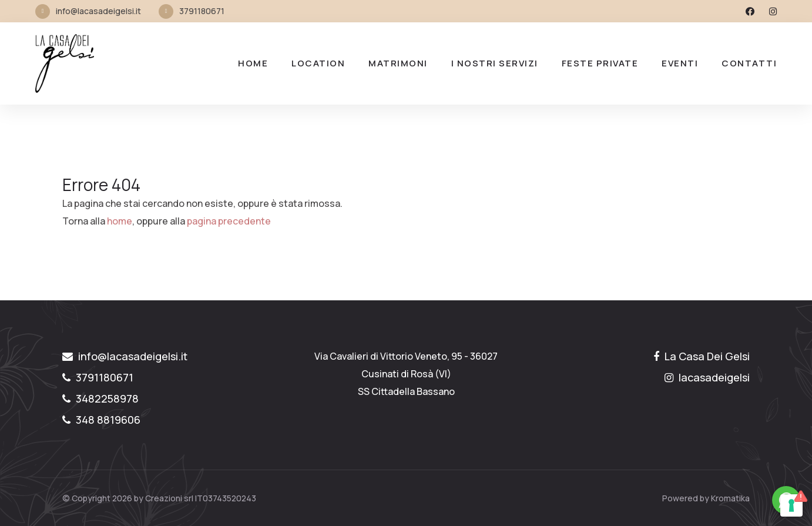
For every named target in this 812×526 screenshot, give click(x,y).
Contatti (749, 63)
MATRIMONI (398, 63)
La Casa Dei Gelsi (702, 356)
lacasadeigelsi (707, 377)
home (120, 221)
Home (253, 63)
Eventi (680, 63)
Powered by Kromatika (706, 498)
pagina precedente (229, 221)
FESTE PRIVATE (600, 63)
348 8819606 (101, 420)
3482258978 (100, 398)
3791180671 (202, 11)
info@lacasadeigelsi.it (98, 11)
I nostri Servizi (495, 63)
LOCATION (318, 63)
